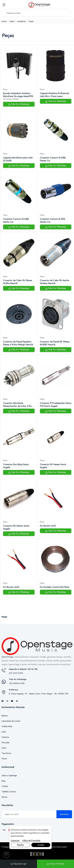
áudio (12, 21)
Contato (5, 786)
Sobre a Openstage (9, 775)
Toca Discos (6, 753)
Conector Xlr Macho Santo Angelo (16, 527)
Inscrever (64, 814)
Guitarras (5, 737)
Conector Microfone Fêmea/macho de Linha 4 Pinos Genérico (18, 405)
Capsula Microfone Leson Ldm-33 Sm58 (18, 159)
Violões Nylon (7, 726)
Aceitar (41, 845)
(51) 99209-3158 (17, 683)
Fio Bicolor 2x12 (48, 526)
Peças (31, 21)
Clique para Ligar (19, 864)
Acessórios (21, 21)
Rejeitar (20, 845)
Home (4, 21)
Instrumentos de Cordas (11, 721)
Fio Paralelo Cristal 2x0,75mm (55, 587)
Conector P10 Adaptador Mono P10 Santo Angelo (56, 405)
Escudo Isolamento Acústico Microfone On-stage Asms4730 (18, 95)
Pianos (4, 759)
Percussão (6, 742)
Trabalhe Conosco (9, 792)
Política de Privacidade (31, 841)
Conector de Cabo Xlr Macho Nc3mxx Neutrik (55, 282)
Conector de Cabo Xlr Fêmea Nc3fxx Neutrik (18, 282)
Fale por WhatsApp (56, 864)
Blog (3, 781)
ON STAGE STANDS (11, 99)
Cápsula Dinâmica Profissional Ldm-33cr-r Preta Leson (54, 95)
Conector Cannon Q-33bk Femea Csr (53, 159)
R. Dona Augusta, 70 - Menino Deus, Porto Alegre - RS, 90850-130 (39, 694)
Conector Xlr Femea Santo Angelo (53, 466)
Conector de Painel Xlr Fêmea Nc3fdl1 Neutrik (55, 343)
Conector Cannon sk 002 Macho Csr (52, 220)
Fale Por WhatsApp (19, 104)
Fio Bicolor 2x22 (11, 587)
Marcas (4, 797)
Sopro (4, 748)
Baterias (5, 716)
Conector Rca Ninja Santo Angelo (16, 466)
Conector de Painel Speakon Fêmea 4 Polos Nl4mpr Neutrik (18, 343)
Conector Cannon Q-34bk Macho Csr (16, 220)
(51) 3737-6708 (16, 673)
